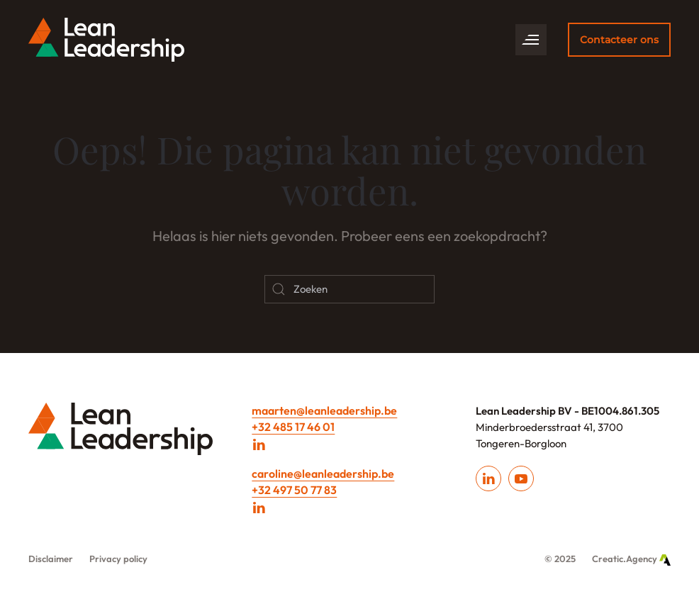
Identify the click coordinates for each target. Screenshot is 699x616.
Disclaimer (51, 559)
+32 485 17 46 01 (293, 427)
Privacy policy (118, 559)
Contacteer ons (619, 40)
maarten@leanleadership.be (324, 410)
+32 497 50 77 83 (294, 490)
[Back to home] (106, 40)
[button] (531, 40)
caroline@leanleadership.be (323, 474)
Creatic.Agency (631, 559)
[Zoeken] (349, 289)
